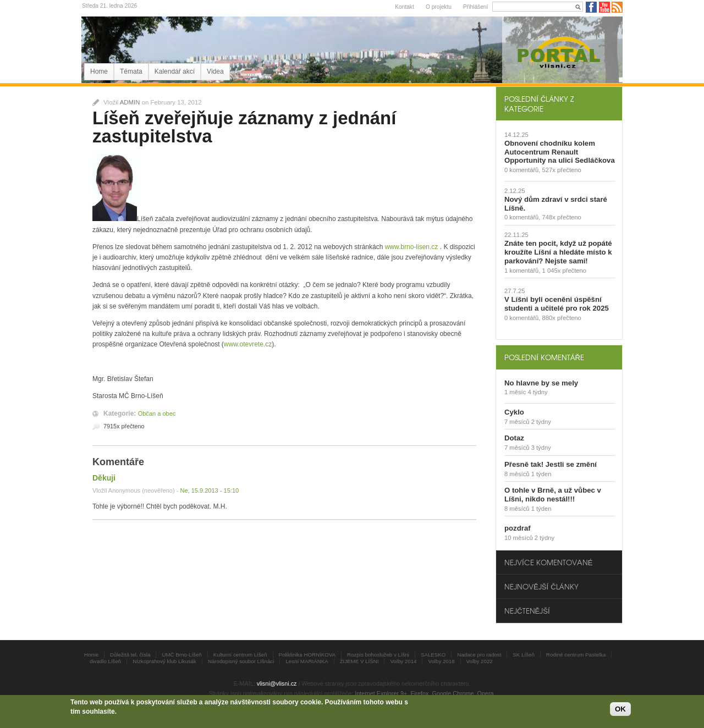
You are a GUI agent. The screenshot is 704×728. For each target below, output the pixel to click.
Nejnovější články (541, 586)
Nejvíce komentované (548, 562)
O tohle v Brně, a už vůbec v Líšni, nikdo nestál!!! (553, 495)
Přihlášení (475, 7)
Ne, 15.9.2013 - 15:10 (209, 490)
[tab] (559, 103)
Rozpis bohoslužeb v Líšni (378, 655)
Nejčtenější (527, 611)
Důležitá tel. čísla (130, 655)
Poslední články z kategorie (539, 103)
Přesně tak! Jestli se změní (551, 464)
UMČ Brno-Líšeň (182, 655)
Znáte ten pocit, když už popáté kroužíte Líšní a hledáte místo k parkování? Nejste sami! (558, 252)
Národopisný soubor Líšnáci (241, 661)
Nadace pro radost (479, 655)
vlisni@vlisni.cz (277, 683)
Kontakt (405, 7)
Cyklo (514, 412)
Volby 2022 (480, 661)
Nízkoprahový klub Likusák (164, 661)
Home (99, 71)
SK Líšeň (523, 655)
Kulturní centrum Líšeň (240, 655)
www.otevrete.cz (248, 344)
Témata (131, 71)
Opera (486, 693)
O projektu (439, 7)
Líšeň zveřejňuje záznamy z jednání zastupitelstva (244, 127)
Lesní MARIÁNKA (307, 661)
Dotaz (514, 438)
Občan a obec (157, 413)
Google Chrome (453, 693)
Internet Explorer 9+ (381, 693)
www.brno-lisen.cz (412, 247)
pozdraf (518, 528)
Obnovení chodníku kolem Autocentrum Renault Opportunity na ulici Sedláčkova (560, 152)
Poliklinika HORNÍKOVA (307, 655)
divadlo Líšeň (105, 661)
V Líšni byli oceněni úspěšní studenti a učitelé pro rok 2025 (557, 304)
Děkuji (104, 478)
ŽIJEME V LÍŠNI (359, 661)
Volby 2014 (403, 661)
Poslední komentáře (544, 357)
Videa (215, 71)
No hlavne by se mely (541, 383)
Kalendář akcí (175, 71)
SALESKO (433, 655)
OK (620, 710)
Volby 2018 (441, 661)
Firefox (419, 693)
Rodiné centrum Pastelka (576, 655)
